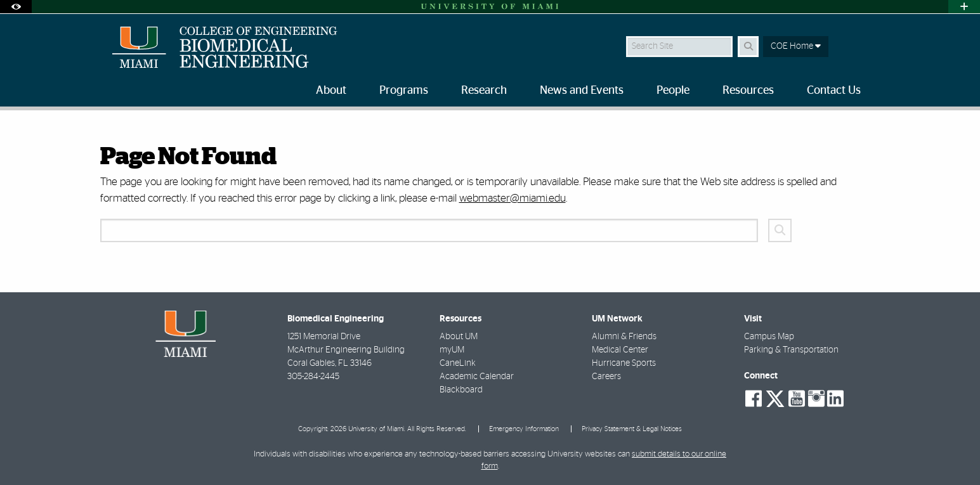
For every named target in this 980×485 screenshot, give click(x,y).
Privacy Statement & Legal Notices (632, 429)
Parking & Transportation (791, 350)
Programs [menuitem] (404, 91)
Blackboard (461, 390)
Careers (606, 377)
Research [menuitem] (484, 91)
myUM (452, 350)
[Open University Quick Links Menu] (964, 7)
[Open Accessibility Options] (16, 7)
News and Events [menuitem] (582, 91)
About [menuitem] (331, 91)
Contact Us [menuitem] (834, 91)
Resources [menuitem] (748, 91)
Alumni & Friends (624, 337)
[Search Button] (748, 47)
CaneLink (458, 363)
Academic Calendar (477, 377)
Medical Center (620, 350)
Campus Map (769, 337)
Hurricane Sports (624, 363)
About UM (459, 337)
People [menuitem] (673, 91)
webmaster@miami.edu (513, 198)
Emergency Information (524, 429)
